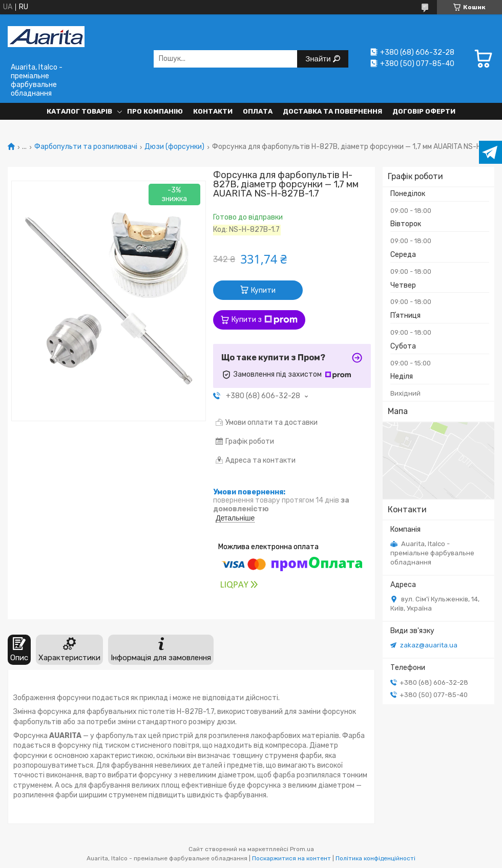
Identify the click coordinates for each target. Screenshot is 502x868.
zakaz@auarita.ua (429, 645)
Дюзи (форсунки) (174, 147)
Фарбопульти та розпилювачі (86, 147)
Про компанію (155, 111)
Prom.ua (302, 849)
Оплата (258, 111)
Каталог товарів (79, 111)
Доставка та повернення (332, 111)
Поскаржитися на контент (291, 858)
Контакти (213, 111)
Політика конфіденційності (375, 858)
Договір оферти (424, 111)
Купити (263, 290)
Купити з (265, 320)
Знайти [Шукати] (319, 59)
